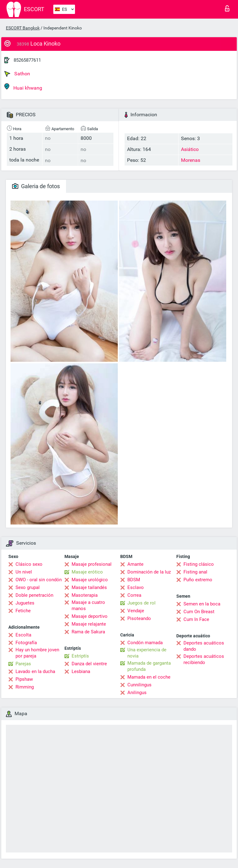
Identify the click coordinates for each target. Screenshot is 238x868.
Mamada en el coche (149, 677)
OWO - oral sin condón (39, 580)
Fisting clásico (199, 564)
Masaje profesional (92, 564)
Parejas (23, 664)
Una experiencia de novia (147, 653)
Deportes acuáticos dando (204, 646)
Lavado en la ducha (35, 671)
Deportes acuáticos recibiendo (204, 659)
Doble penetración (34, 595)
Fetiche (23, 611)
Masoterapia (85, 595)
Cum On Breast (199, 612)
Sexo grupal (28, 587)
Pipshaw (24, 679)
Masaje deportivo (90, 616)
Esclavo (136, 587)
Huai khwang (23, 87)
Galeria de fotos (36, 186)
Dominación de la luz (149, 572)
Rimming (25, 687)
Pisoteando (139, 618)
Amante (135, 564)
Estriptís (80, 656)
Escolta (23, 635)
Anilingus (137, 693)
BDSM (134, 580)
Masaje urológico (90, 580)
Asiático (190, 149)
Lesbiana (81, 671)
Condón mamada (145, 643)
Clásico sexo (29, 564)
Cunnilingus (139, 685)
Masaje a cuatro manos (88, 605)
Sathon (17, 74)
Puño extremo (198, 580)
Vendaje (136, 611)
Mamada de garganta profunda (149, 666)
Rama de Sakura (88, 632)
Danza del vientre (89, 664)
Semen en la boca (202, 604)
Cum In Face (196, 619)
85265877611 (27, 60)
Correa (134, 595)
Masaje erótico (87, 572)
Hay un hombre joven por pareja (37, 653)
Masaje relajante (89, 624)
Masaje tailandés (89, 587)
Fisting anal (195, 572)
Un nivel (24, 572)
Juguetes (25, 603)
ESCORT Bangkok (23, 28)
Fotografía (26, 643)
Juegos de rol (141, 603)
